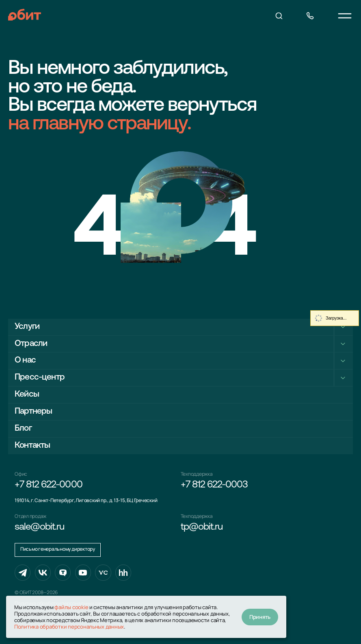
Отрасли (31, 344)
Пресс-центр (40, 377)
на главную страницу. (99, 125)
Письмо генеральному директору (58, 549)
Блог (23, 428)
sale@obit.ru (39, 527)
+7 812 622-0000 (49, 485)
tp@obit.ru (202, 527)
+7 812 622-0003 (214, 485)
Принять (260, 617)
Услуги (27, 327)
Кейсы (27, 394)
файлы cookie (71, 607)
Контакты (32, 445)
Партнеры (33, 411)
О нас (25, 360)
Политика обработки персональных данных (69, 627)
